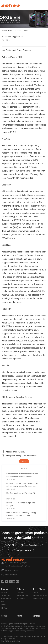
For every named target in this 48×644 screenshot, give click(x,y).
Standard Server (38, 599)
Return (24, 461)
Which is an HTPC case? (15, 452)
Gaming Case (6, 595)
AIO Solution (21, 599)
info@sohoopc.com (12, 570)
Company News (22, 30)
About (4, 616)
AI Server (36, 592)
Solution (21, 589)
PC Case (4, 592)
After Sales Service (24, 550)
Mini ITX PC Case (7, 641)
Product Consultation (32, 545)
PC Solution (21, 592)
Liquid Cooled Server (40, 595)
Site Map (17, 641)
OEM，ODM (12, 545)
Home (4, 30)
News (11, 30)
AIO (2, 602)
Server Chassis (39, 589)
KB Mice (4, 608)
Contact (36, 616)
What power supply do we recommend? (21, 456)
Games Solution (22, 595)
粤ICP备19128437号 (8, 639)
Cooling (4, 605)
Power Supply (6, 599)
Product (5, 589)
